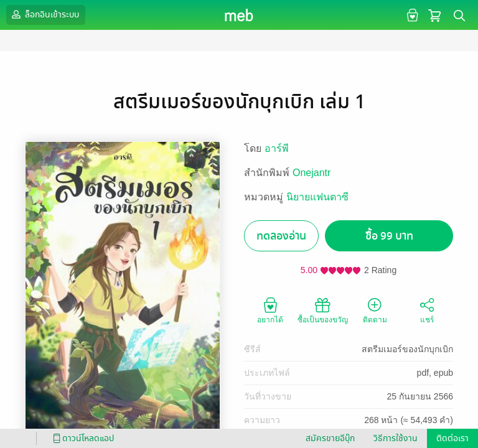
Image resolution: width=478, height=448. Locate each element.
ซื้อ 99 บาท (389, 236)
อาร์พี (277, 148)
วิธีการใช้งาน (396, 438)
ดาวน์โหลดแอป (82, 438)
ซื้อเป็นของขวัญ (323, 310)
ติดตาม (375, 310)
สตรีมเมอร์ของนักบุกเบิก (407, 349)
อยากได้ (270, 310)
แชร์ (427, 310)
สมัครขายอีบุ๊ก (330, 438)
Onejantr (312, 173)
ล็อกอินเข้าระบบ (44, 14)
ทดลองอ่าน (281, 236)
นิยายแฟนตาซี (317, 197)
